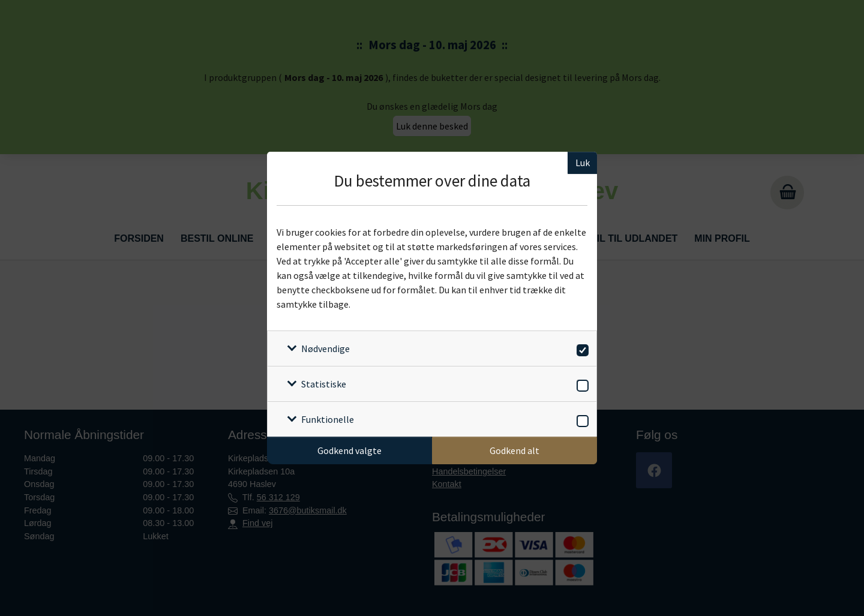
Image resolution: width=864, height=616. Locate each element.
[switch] (580, 348)
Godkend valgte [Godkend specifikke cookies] (349, 450)
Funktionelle (328, 419)
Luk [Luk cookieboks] (583, 163)
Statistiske (324, 384)
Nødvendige (325, 348)
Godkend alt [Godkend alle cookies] (514, 450)
